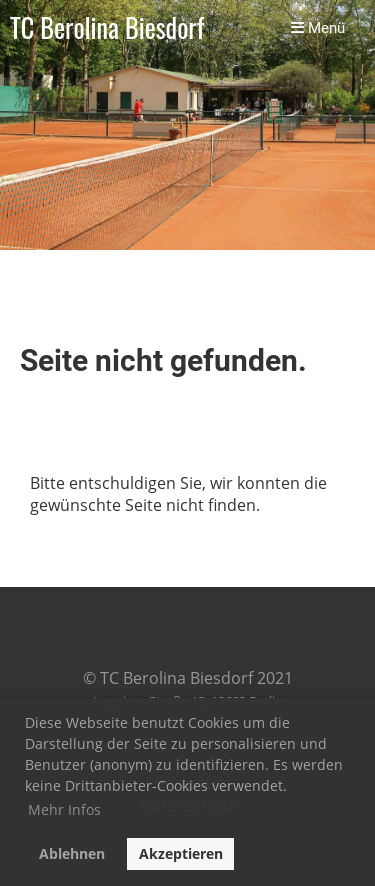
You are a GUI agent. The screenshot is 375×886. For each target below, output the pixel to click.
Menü (318, 28)
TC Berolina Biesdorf (107, 28)
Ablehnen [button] (72, 853)
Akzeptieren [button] (181, 853)
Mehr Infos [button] (64, 809)
